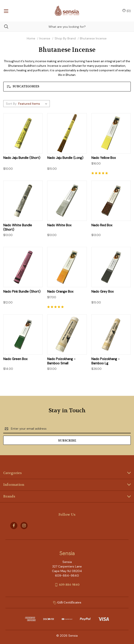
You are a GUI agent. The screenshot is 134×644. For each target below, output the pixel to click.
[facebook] (14, 526)
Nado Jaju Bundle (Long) (65, 158)
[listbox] (33, 104)
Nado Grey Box (102, 292)
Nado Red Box (102, 225)
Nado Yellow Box (104, 158)
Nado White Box (59, 225)
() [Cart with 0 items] (126, 11)
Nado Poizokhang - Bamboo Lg (106, 361)
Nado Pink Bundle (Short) (22, 292)
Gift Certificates (67, 602)
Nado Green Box (15, 359)
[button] (67, 87)
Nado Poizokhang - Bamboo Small (61, 361)
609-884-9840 (69, 585)
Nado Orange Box (60, 292)
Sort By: (12, 104)
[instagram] (24, 526)
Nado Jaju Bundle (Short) (22, 158)
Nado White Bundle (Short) (18, 227)
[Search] (4, 27)
